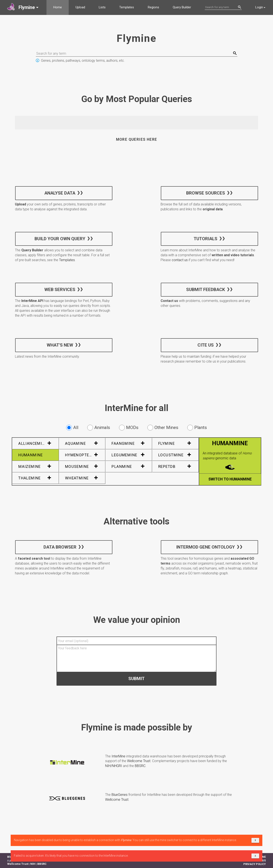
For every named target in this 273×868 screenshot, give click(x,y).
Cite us (205, 345)
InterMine (118, 756)
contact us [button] (180, 260)
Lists (102, 7)
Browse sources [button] (205, 193)
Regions (153, 7)
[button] (23, 7)
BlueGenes (120, 795)
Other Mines (163, 428)
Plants (197, 428)
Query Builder (182, 7)
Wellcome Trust (139, 761)
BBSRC (140, 766)
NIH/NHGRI (114, 766)
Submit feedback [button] (205, 289)
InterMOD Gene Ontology (205, 547)
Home (58, 7)
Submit (136, 678)
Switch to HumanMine (230, 479)
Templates (127, 7)
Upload (80, 7)
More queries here (137, 139)
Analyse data (60, 193)
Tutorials (205, 239)
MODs (129, 428)
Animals (99, 428)
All (72, 428)
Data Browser (60, 547)
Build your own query (60, 239)
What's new (60, 345)
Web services (60, 289)
